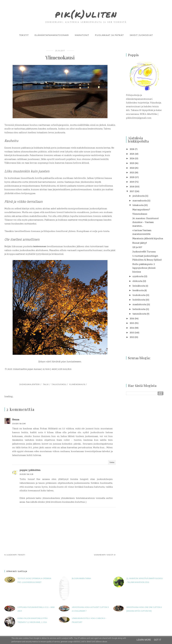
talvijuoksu (59, 384)
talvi (46, 384)
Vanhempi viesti (104, 555)
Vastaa (112, 463)
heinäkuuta (139, 286)
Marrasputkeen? (141, 210)
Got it (158, 640)
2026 (132, 149)
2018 (132, 187)
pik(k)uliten (86, 12)
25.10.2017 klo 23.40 (19, 424)
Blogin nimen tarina (81, 579)
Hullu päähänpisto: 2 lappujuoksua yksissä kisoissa (144, 268)
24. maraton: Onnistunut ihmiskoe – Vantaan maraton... (146, 222)
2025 (132, 154)
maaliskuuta (139, 305)
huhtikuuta (139, 300)
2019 (132, 182)
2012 (132, 337)
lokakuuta (138, 205)
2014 (132, 328)
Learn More (144, 640)
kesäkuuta (138, 291)
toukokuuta (139, 295)
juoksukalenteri (30, 384)
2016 (132, 319)
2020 (132, 177)
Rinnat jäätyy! (140, 243)
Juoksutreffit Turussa (144, 252)
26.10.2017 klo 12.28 (26, 474)
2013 (132, 333)
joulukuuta (139, 196)
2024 (132, 159)
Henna (16, 420)
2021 (132, 173)
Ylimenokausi (140, 214)
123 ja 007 (137, 247)
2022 (132, 168)
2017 (132, 192)
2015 (132, 323)
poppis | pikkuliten (30, 470)
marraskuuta (140, 201)
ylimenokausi (77, 384)
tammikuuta (139, 314)
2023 (132, 163)
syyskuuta (138, 277)
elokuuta (137, 281)
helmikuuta (139, 309)
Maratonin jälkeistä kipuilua (148, 239)
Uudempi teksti (16, 555)
